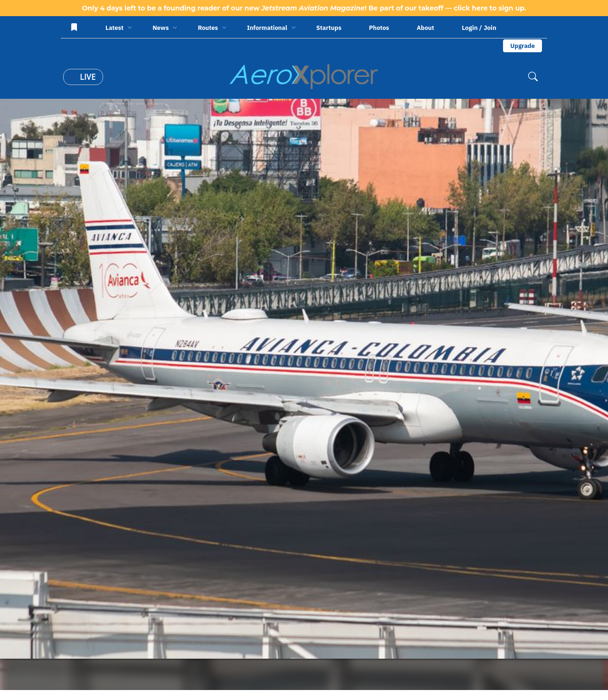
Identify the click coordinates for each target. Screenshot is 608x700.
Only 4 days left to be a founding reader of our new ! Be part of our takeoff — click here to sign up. (304, 8)
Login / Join (479, 28)
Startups (329, 28)
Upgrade (522, 46)
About (425, 28)
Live (83, 77)
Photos (379, 28)
